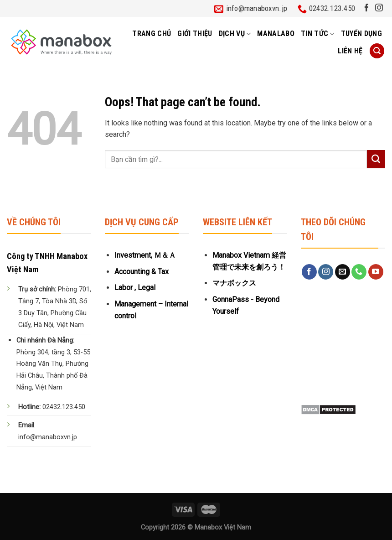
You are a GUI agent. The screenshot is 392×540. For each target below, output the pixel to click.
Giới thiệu (195, 34)
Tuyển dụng (361, 34)
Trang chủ (152, 34)
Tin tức (318, 34)
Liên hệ (350, 51)
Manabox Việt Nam (223, 527)
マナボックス (234, 283)
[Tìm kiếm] (377, 51)
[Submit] (376, 159)
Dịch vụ (235, 34)
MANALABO (276, 34)
